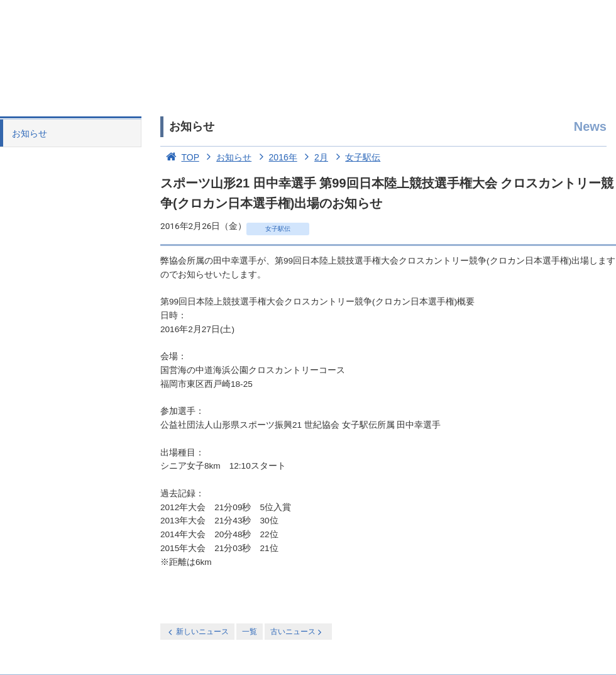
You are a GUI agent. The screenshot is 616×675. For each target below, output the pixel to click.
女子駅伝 (356, 157)
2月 (314, 157)
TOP (180, 157)
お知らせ (30, 133)
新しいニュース (197, 632)
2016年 (276, 157)
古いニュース (297, 632)
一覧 (250, 632)
